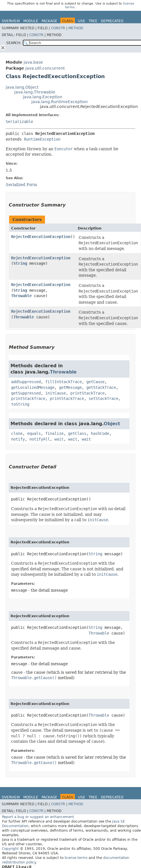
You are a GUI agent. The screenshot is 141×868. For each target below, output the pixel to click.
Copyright (10, 849)
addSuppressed (26, 382)
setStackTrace (103, 398)
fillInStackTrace (64, 382)
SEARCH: (14, 43)
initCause (56, 393)
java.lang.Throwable (35, 92)
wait (59, 439)
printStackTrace (87, 393)
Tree (93, 21)
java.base (33, 62)
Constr (58, 28)
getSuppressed (26, 393)
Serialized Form (21, 185)
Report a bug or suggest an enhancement (38, 817)
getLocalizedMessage (33, 387)
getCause (95, 382)
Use (82, 21)
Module (31, 21)
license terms (76, 858)
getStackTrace (101, 387)
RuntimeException (42, 139)
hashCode (100, 433)
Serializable (19, 122)
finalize (54, 433)
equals (34, 433)
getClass (77, 433)
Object (112, 424)
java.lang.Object (22, 87)
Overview (11, 21)
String (20, 263)
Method (76, 28)
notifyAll (40, 439)
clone (17, 433)
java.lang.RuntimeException (60, 102)
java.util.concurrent (45, 68)
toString (20, 404)
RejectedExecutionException (41, 237)
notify (18, 439)
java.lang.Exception (43, 97)
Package (49, 21)
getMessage (70, 387)
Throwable (21, 296)
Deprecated (112, 21)
